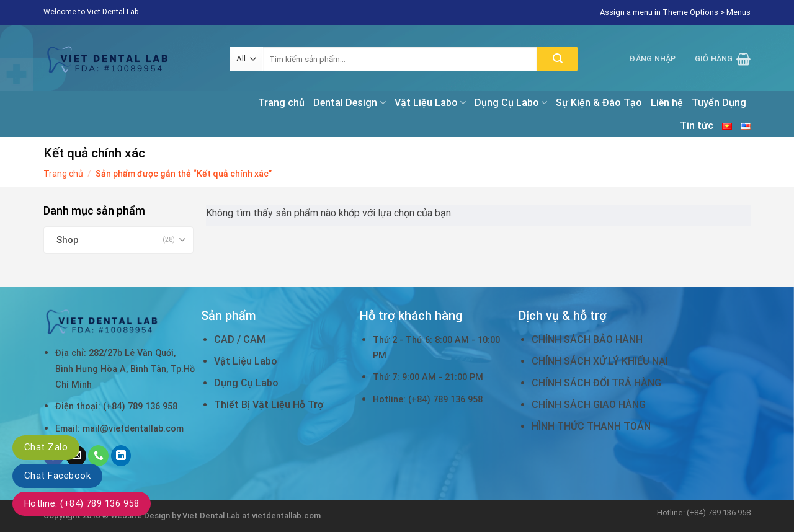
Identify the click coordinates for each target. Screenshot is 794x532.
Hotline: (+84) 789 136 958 (82, 503)
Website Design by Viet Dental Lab (176, 516)
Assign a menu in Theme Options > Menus (675, 12)
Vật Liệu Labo (430, 103)
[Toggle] (183, 240)
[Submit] (557, 59)
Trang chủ (281, 103)
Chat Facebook (57, 476)
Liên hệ (667, 103)
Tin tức (697, 126)
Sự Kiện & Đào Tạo (599, 103)
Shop (68, 240)
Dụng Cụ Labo (511, 103)
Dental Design (349, 103)
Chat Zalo (46, 447)
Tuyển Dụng (719, 103)
